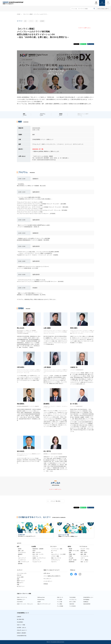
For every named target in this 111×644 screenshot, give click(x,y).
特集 (18, 584)
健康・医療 (83, 554)
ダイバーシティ (36, 560)
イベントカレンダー (22, 573)
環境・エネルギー (37, 552)
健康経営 (20, 554)
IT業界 (70, 556)
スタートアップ (22, 558)
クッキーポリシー (48, 581)
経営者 (20, 549)
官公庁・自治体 (73, 560)
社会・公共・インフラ (38, 554)
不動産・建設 (72, 554)
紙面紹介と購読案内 (21, 633)
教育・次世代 (84, 552)
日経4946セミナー (21, 600)
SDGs (34, 551)
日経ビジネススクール (22, 597)
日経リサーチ (60, 597)
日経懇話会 (86, 602)
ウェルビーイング (37, 562)
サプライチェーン (56, 560)
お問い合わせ (47, 573)
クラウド (31, 21)
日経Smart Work (41, 597)
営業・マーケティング (23, 562)
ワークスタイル (22, 552)
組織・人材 (21, 551)
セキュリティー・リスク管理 (58, 554)
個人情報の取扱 (20, 619)
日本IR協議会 (86, 600)
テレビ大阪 (60, 602)
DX (37, 21)
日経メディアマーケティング (44, 604)
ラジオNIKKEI (73, 606)
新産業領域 (72, 562)
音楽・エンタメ (84, 562)
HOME (19, 14)
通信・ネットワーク (56, 558)
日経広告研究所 (87, 604)
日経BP (39, 602)
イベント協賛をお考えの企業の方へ (52, 576)
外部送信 (46, 584)
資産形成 (83, 551)
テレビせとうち (73, 600)
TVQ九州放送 (72, 597)
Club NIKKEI (20, 602)
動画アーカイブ (21, 581)
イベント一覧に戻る (55, 501)
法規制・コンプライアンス (39, 558)
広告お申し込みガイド (22, 630)
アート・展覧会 (84, 560)
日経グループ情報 (21, 625)
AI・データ (54, 551)
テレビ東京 (60, 600)
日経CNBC (72, 604)
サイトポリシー (47, 579)
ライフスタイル (84, 556)
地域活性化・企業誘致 (38, 549)
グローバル (35, 556)
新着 (18, 579)
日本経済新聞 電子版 (22, 636)
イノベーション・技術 (57, 549)
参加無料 (42, 21)
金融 (70, 552)
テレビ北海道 (60, 606)
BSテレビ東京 (73, 602)
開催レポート (20, 583)
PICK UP (19, 575)
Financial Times (41, 600)
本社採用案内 (20, 622)
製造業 (70, 549)
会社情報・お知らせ (21, 628)
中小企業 (71, 558)
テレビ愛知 (60, 604)
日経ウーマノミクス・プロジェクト (25, 604)
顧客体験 (20, 564)
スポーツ (83, 558)
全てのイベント (21, 586)
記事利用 (19, 617)
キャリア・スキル (85, 549)
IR (19, 556)
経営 (25, 21)
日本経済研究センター (88, 597)
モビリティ (54, 562)
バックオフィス (22, 560)
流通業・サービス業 (74, 551)
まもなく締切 (20, 577)
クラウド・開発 (55, 556)
